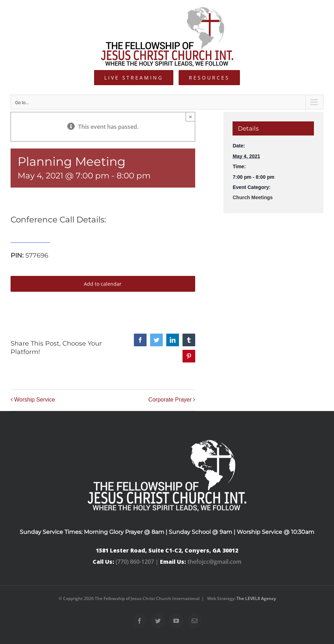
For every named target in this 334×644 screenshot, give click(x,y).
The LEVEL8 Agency (256, 598)
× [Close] (190, 117)
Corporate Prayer (170, 400)
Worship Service (35, 400)
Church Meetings (253, 197)
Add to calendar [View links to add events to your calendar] (103, 284)
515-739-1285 (30, 239)
